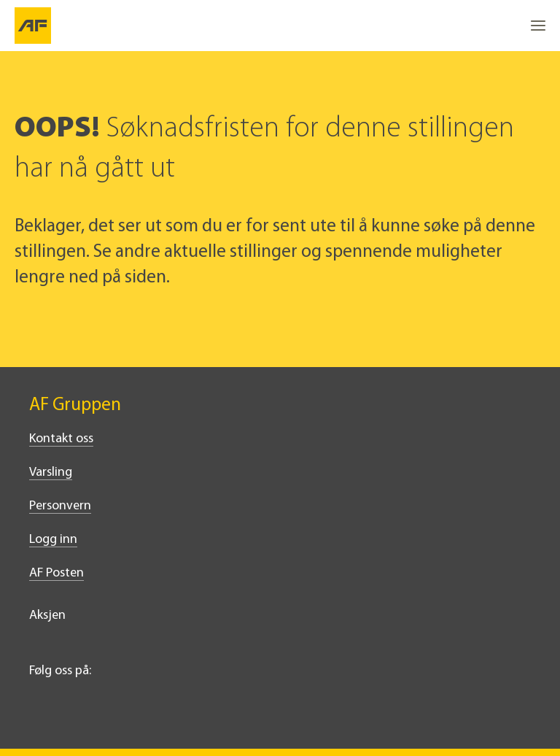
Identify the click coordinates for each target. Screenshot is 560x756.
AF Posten (57, 573)
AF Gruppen (75, 405)
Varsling (51, 472)
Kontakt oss (61, 439)
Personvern (60, 506)
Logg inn (53, 540)
